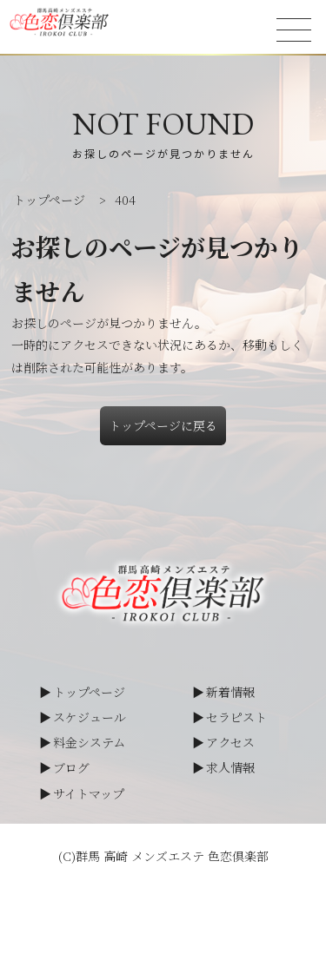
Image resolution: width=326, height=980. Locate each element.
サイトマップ (89, 793)
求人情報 (230, 767)
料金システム (89, 742)
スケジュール (90, 717)
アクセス (230, 742)
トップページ (89, 692)
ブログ (71, 767)
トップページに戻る (163, 425)
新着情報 (230, 692)
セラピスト (236, 717)
